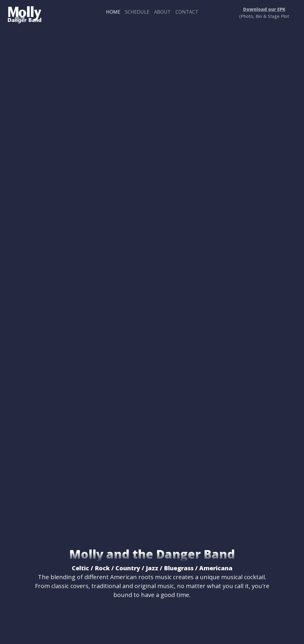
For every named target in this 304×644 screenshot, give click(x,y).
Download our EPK (264, 9)
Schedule (137, 12)
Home (113, 12)
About (162, 12)
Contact (187, 12)
